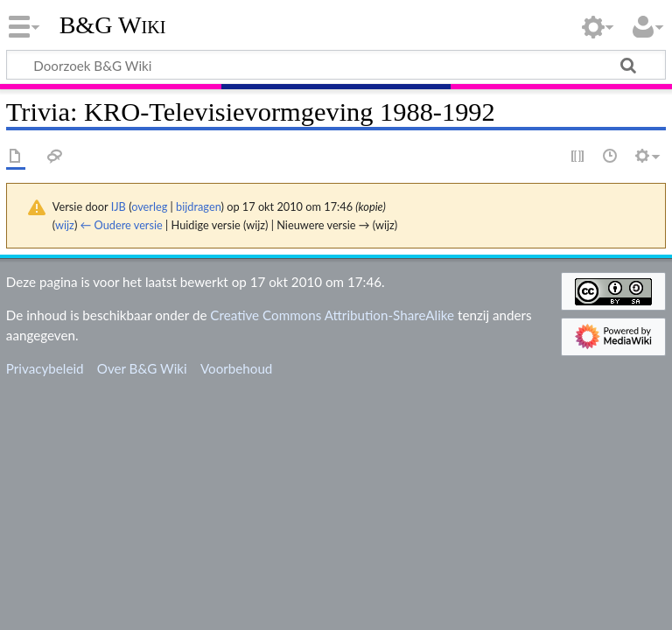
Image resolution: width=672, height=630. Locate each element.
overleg (149, 206)
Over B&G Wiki (142, 368)
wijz (65, 225)
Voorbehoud (236, 368)
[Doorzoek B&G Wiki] (336, 65)
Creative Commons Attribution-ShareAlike (332, 315)
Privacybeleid (45, 368)
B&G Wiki (113, 25)
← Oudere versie (122, 225)
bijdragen (198, 206)
